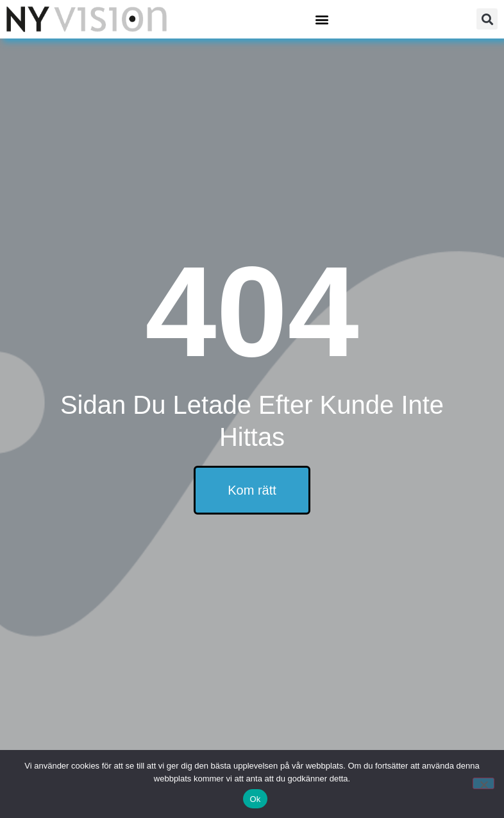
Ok (255, 799)
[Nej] (483, 783)
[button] (322, 19)
